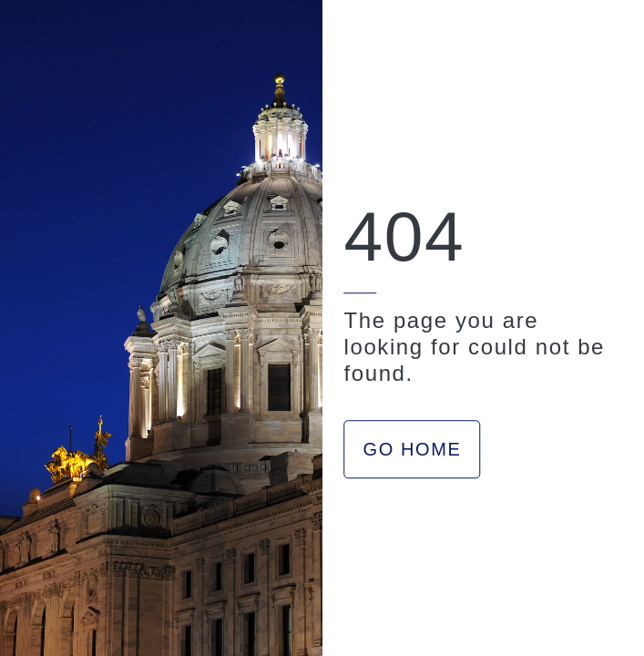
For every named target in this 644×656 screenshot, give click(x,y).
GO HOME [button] (413, 449)
